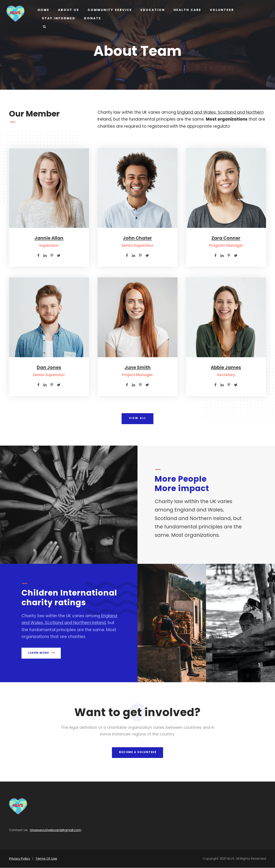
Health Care (185, 10)
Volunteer (221, 10)
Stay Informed (58, 18)
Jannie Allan (49, 238)
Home (43, 10)
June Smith (137, 367)
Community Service (109, 10)
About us (68, 10)
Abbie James (226, 367)
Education (151, 10)
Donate (91, 18)
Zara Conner (226, 238)
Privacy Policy (19, 859)
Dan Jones (49, 367)
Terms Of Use (44, 859)
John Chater (138, 238)
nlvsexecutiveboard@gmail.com (50, 830)
